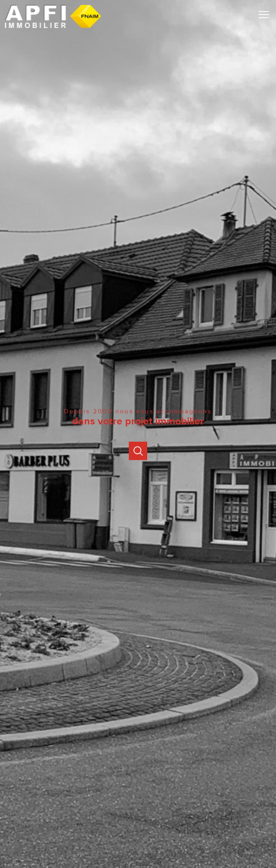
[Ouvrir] (138, 451)
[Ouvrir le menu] (266, 15)
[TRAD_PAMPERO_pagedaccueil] (53, 26)
